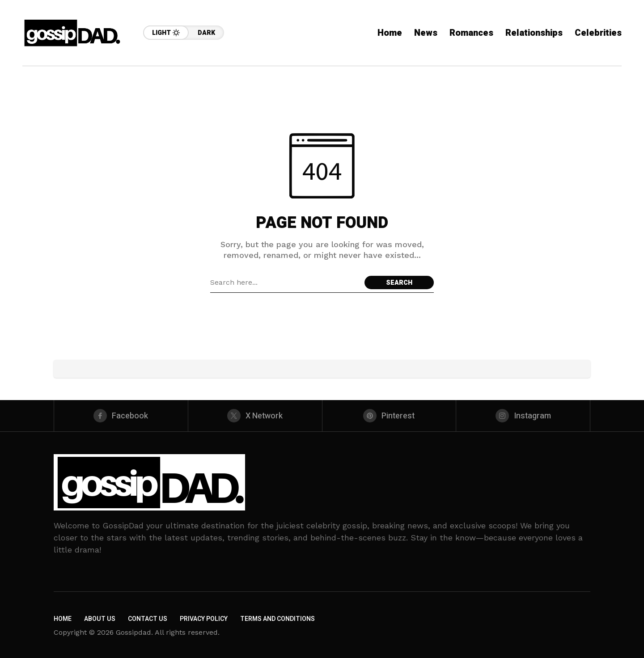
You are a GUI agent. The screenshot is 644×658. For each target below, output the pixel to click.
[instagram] (523, 416)
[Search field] (285, 283)
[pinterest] (389, 416)
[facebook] (121, 416)
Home (63, 619)
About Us (100, 619)
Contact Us (148, 619)
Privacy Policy (204, 619)
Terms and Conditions (278, 619)
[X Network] (255, 416)
